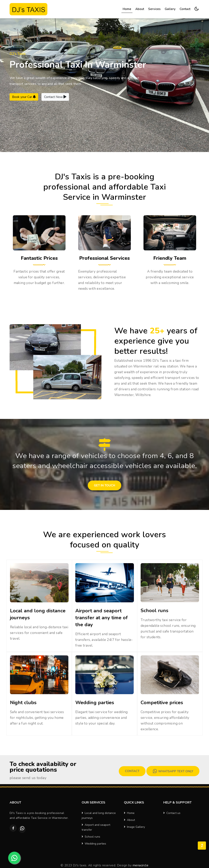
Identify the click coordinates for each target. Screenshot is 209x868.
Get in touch (104, 485)
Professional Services (104, 258)
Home (128, 9)
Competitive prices (162, 703)
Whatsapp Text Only (173, 771)
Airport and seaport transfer (96, 827)
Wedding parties (95, 703)
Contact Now (55, 97)
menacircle (141, 865)
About (140, 9)
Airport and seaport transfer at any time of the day (102, 618)
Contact (185, 9)
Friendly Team (170, 258)
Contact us (172, 813)
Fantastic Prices (39, 258)
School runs (155, 610)
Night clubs (23, 703)
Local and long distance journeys (99, 815)
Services (154, 9)
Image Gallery (134, 827)
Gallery (170, 9)
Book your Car (24, 97)
